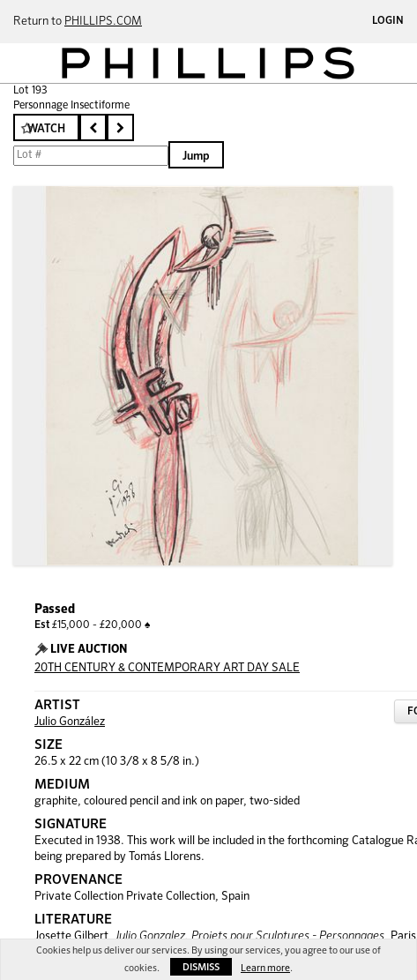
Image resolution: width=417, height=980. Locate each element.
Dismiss (201, 967)
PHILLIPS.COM (103, 22)
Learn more (265, 968)
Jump (196, 157)
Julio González (70, 722)
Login (388, 21)
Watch (46, 129)
